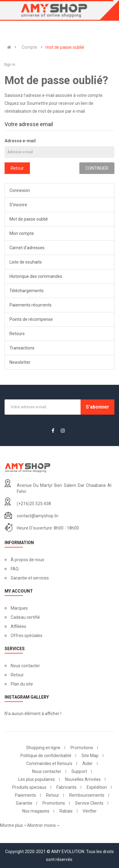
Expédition (97, 787)
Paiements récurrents (31, 305)
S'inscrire (18, 205)
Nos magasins (36, 811)
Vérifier (90, 811)
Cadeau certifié (25, 617)
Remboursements (87, 795)
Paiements (25, 795)
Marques (19, 608)
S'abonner (97, 407)
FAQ (15, 569)
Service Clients (89, 803)
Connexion (20, 190)
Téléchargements (27, 291)
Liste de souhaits (26, 262)
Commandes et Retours (49, 763)
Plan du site (22, 684)
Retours (17, 334)
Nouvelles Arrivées (83, 779)
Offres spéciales (27, 636)
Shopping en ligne (43, 748)
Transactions (22, 348)
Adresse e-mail (20, 141)
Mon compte (22, 233)
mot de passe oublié (65, 47)
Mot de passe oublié (29, 219)
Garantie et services (30, 578)
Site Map (90, 756)
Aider (88, 763)
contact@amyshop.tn (38, 516)
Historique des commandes (36, 276)
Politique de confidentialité (46, 756)
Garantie (24, 803)
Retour (17, 168)
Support (79, 771)
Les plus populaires (37, 779)
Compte (29, 47)
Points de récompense (31, 319)
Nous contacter (25, 666)
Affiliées (18, 626)
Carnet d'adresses (27, 248)
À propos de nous (27, 560)
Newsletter (20, 362)
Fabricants (67, 787)
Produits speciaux (29, 787)
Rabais (66, 811)
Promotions (82, 748)
